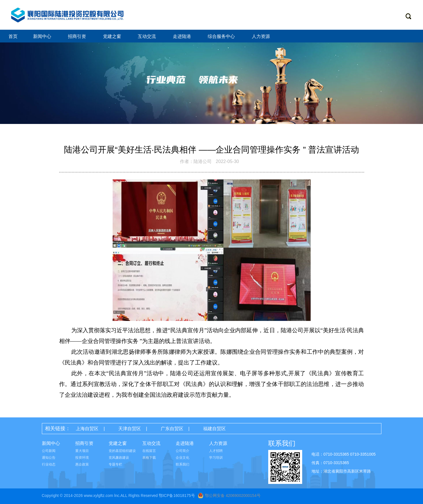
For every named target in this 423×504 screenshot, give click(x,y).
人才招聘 (216, 451)
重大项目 (82, 451)
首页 (13, 36)
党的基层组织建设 (122, 451)
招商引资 (78, 36)
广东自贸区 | (178, 429)
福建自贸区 (214, 429)
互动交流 (147, 36)
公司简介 (182, 451)
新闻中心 (43, 36)
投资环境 (82, 458)
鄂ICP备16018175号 (177, 496)
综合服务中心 (222, 36)
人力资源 (261, 36)
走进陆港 (182, 36)
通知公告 (49, 458)
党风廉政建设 (119, 458)
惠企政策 (82, 464)
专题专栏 (115, 464)
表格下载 (149, 458)
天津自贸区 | (135, 429)
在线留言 (149, 451)
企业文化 (182, 458)
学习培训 (216, 458)
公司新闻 (49, 451)
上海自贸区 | (93, 429)
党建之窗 (113, 36)
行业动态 (49, 464)
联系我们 (182, 464)
